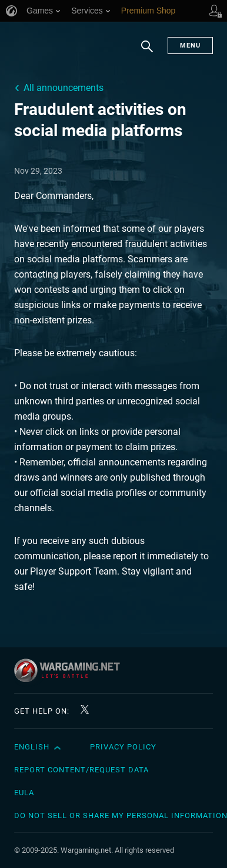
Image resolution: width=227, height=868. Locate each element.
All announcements (64, 88)
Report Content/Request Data (81, 770)
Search (147, 52)
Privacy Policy (123, 747)
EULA (24, 793)
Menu (190, 45)
